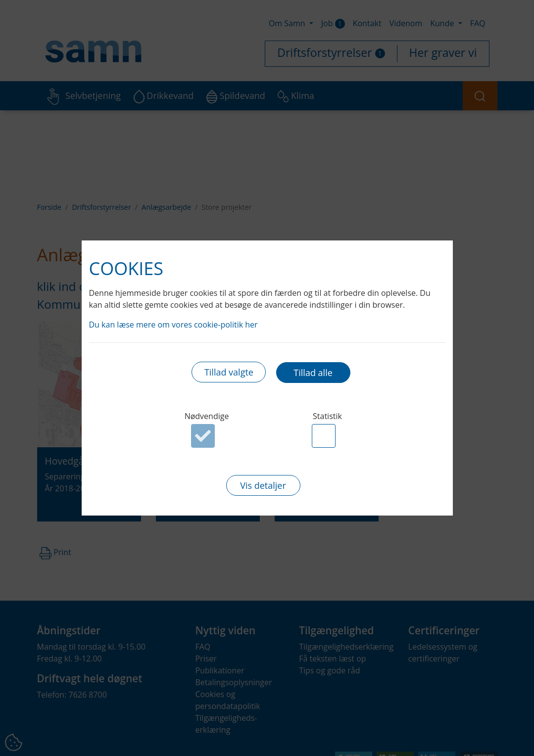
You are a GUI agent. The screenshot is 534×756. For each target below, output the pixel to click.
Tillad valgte (229, 373)
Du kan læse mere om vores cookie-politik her (173, 324)
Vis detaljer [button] (263, 486)
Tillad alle (313, 373)
